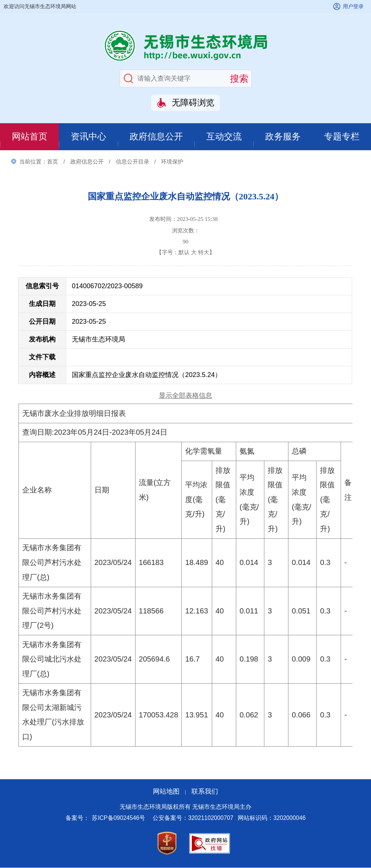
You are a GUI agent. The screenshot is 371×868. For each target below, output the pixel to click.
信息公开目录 (133, 162)
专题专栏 (342, 137)
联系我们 (205, 792)
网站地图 (166, 792)
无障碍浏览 (193, 103)
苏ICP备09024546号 (118, 819)
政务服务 (283, 137)
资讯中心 (88, 137)
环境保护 (172, 162)
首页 (53, 162)
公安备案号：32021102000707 (193, 819)
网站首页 (29, 137)
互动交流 (224, 137)
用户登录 (353, 6)
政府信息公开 (156, 137)
